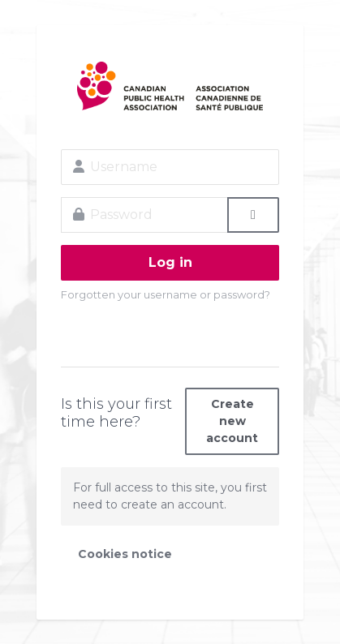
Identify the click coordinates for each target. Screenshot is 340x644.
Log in (170, 262)
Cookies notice (125, 554)
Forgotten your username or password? (166, 294)
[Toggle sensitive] (253, 215)
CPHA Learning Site (170, 86)
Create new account (232, 421)
